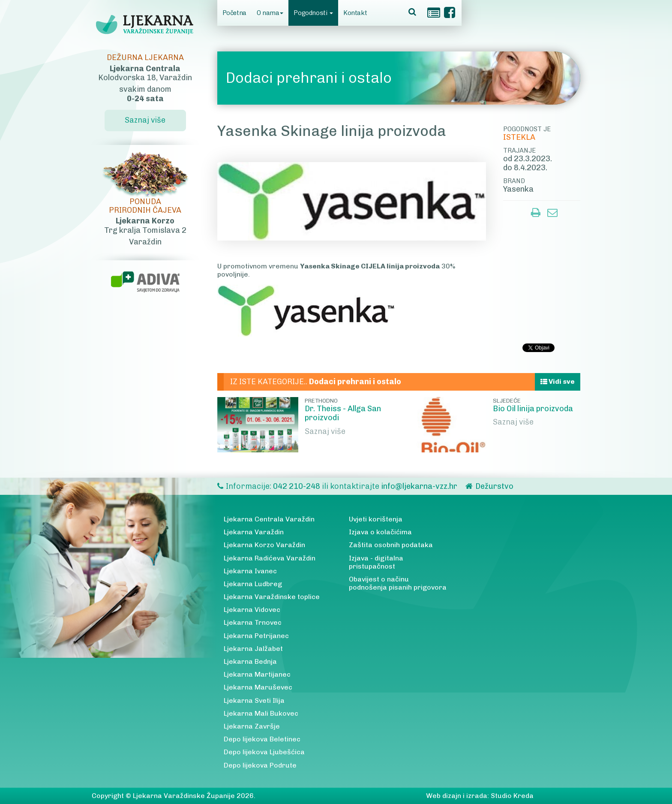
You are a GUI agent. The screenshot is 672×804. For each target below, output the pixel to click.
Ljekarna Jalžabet (253, 649)
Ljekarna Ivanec (250, 571)
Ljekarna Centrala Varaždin (269, 519)
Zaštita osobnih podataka (391, 545)
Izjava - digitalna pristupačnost (376, 562)
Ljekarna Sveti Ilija (254, 700)
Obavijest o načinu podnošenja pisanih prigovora (398, 583)
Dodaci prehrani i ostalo (309, 78)
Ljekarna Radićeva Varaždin (270, 558)
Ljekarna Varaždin (254, 532)
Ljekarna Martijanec (257, 674)
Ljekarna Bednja (250, 661)
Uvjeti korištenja (376, 519)
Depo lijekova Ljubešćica (264, 752)
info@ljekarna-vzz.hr (419, 486)
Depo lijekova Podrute (260, 765)
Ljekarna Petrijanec (256, 636)
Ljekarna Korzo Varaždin (264, 545)
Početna (234, 13)
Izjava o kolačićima (380, 532)
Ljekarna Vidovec (252, 610)
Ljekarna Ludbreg (253, 584)
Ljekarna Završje (252, 726)
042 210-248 (297, 486)
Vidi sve (558, 381)
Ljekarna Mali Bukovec (261, 713)
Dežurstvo (494, 486)
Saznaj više (325, 431)
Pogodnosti (313, 13)
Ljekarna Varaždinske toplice (272, 597)
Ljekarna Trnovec (253, 622)
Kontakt (355, 13)
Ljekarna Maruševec (258, 687)
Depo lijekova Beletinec (262, 739)
